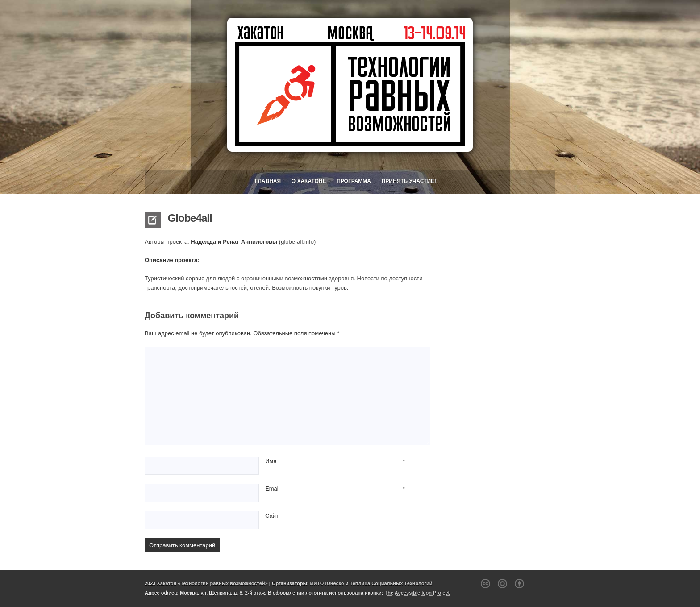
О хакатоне (309, 181)
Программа (354, 181)
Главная (268, 181)
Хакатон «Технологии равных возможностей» (212, 583)
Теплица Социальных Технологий (391, 583)
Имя (271, 461)
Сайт (272, 516)
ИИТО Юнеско (327, 583)
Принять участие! (409, 181)
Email (273, 489)
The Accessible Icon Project (417, 593)
